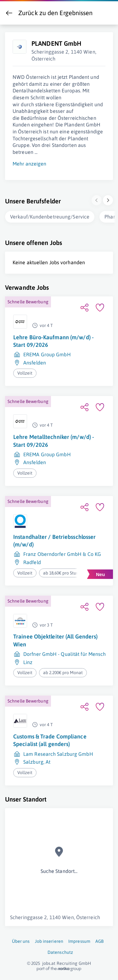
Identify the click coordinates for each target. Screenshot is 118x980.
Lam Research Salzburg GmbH (58, 753)
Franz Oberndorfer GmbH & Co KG (62, 553)
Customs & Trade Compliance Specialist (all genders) (50, 739)
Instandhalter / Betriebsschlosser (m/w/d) (54, 539)
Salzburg (33, 761)
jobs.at (49, 962)
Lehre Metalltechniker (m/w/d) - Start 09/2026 (54, 439)
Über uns (21, 940)
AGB (99, 940)
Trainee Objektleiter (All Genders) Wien (55, 639)
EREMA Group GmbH (47, 353)
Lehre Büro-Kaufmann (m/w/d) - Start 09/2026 (53, 340)
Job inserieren (49, 940)
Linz (28, 661)
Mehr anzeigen (29, 162)
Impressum (79, 940)
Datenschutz (60, 951)
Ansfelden (35, 361)
